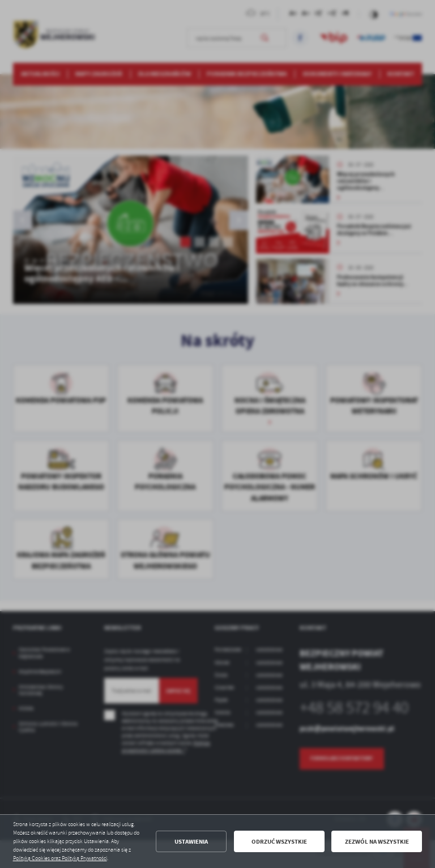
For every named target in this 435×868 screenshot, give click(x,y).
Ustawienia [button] (191, 842)
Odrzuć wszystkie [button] (279, 842)
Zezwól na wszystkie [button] (377, 842)
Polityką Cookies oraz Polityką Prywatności (60, 858)
